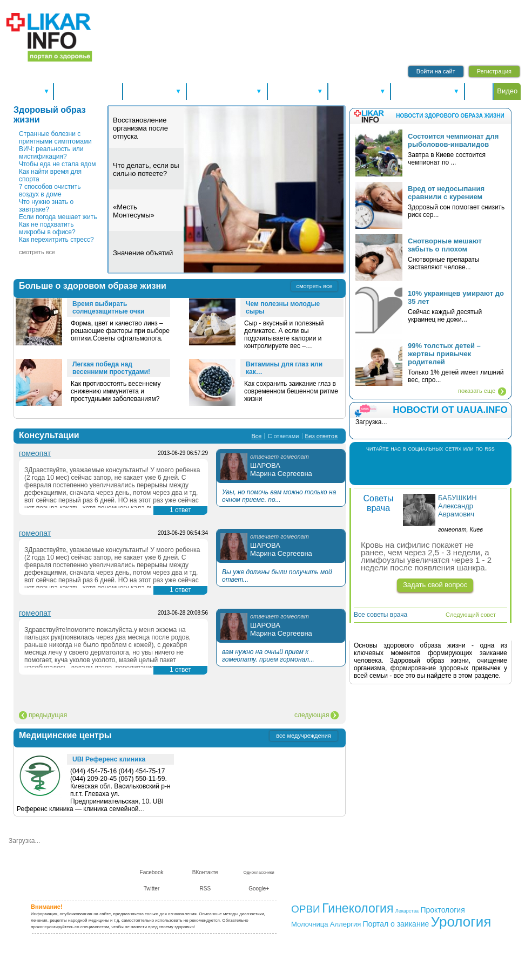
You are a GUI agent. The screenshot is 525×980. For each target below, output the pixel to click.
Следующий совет (471, 615)
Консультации (359, 91)
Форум (479, 91)
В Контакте (419, 468)
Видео (507, 91)
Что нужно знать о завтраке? (46, 206)
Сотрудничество (376, 864)
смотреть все (37, 252)
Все (256, 436)
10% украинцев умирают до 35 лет (456, 297)
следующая (312, 715)
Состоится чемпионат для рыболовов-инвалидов (453, 140)
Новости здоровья (88, 91)
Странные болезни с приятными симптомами (55, 138)
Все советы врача (381, 615)
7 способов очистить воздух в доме (50, 190)
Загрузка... (25, 841)
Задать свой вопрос (435, 585)
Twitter (442, 468)
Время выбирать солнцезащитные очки (108, 308)
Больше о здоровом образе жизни (93, 286)
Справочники (298, 91)
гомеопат (35, 453)
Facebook (398, 468)
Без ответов (321, 436)
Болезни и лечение (227, 91)
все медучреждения (304, 736)
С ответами (283, 436)
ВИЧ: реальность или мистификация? (51, 153)
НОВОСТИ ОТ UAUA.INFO (450, 410)
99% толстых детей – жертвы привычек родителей (444, 354)
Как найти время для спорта (50, 175)
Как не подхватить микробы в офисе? (47, 228)
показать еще (477, 391)
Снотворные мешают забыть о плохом (445, 245)
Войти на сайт (436, 71)
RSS (463, 468)
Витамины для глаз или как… (284, 368)
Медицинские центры (65, 735)
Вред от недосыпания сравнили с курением (446, 193)
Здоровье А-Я (154, 91)
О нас (305, 864)
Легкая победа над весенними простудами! (111, 368)
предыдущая (48, 715)
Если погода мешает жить (58, 217)
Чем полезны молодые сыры (283, 308)
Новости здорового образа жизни (450, 116)
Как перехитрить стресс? (56, 240)
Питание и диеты (428, 91)
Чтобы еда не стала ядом (57, 164)
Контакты (333, 864)
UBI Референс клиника (109, 759)
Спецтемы (29, 91)
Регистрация (494, 71)
